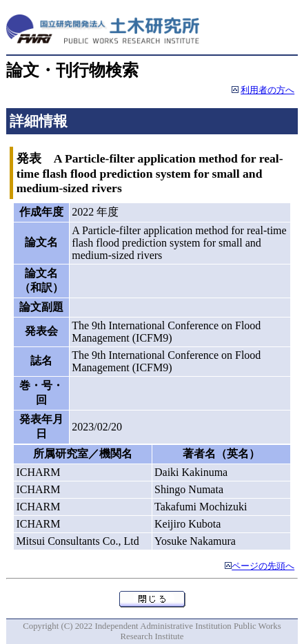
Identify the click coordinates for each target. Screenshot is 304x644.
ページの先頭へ (263, 566)
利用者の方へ (267, 90)
